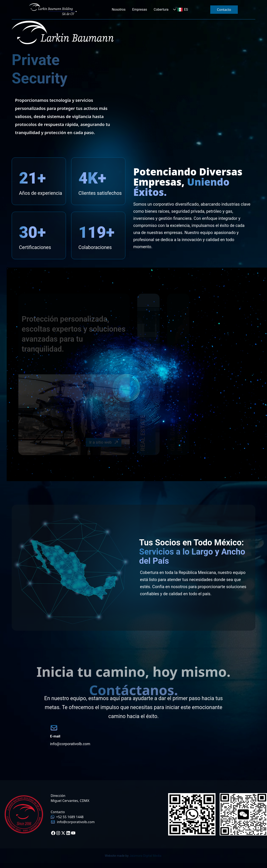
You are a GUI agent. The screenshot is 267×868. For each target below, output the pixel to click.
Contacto (224, 10)
